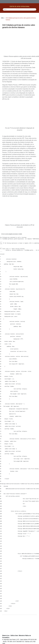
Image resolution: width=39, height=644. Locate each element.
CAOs (2, 18)
